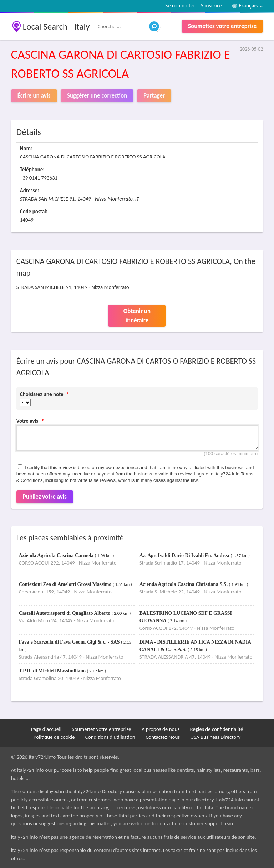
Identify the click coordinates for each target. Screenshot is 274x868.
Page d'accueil (46, 729)
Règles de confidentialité (217, 729)
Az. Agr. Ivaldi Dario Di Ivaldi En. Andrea (185, 555)
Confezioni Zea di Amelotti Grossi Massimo (65, 584)
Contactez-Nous (163, 737)
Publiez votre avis (45, 497)
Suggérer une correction (97, 96)
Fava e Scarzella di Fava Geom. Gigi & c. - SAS (70, 642)
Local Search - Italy (56, 27)
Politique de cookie (54, 737)
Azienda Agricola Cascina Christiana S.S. (184, 584)
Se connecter (180, 6)
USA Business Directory (216, 737)
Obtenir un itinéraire (137, 316)
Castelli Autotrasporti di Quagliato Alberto (65, 613)
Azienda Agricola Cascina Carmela (57, 555)
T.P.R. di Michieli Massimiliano (53, 671)
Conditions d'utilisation (110, 737)
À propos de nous (161, 729)
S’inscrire (211, 6)
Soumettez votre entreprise (222, 26)
